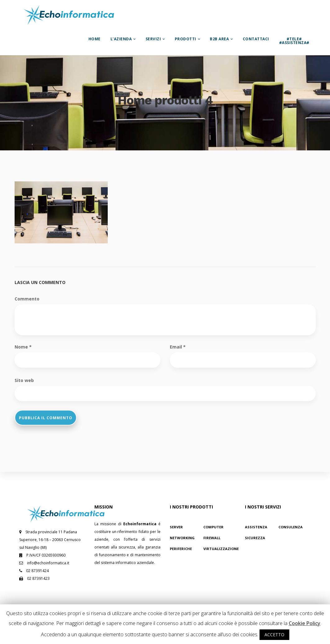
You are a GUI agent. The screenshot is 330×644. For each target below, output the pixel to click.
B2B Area (224, 37)
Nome (23, 347)
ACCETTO (274, 635)
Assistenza (256, 527)
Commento (27, 299)
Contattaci (261, 37)
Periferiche (181, 549)
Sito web (24, 380)
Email (178, 347)
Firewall (212, 538)
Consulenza (291, 527)
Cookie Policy (305, 623)
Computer (213, 527)
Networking (182, 538)
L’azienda (126, 37)
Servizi (158, 37)
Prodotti (190, 37)
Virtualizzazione (221, 549)
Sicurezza (255, 538)
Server (176, 527)
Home (99, 37)
